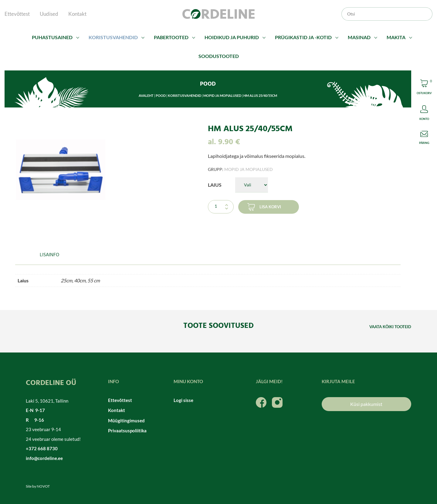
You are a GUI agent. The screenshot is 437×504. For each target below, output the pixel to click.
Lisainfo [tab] (49, 255)
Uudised (49, 14)
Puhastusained (52, 37)
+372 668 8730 (42, 448)
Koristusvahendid (113, 37)
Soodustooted (219, 56)
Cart (424, 88)
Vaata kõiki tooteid (390, 327)
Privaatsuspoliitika (127, 431)
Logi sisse (183, 400)
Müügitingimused (126, 421)
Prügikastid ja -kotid (303, 37)
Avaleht (146, 95)
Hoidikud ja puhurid (232, 37)
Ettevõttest (17, 14)
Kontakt (77, 14)
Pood (161, 95)
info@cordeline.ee (44, 458)
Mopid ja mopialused (222, 95)
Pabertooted (171, 37)
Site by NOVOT (38, 486)
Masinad (359, 37)
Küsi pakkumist (366, 404)
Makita (396, 37)
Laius (215, 185)
